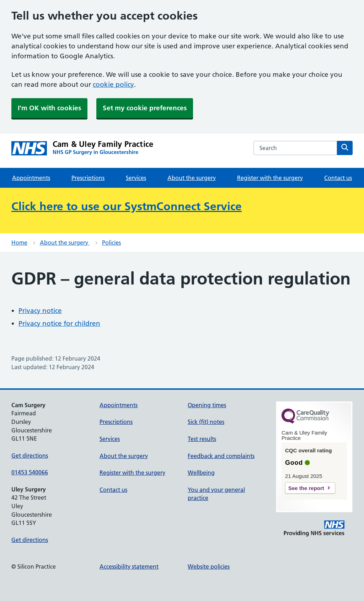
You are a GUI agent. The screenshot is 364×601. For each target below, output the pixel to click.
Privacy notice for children (59, 323)
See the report (306, 488)
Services (136, 178)
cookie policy (113, 84)
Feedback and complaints (221, 456)
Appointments (31, 178)
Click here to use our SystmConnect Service (127, 206)
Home (19, 243)
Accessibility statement (129, 567)
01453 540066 (30, 472)
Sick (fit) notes (206, 422)
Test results (202, 439)
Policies (111, 243)
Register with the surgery (270, 178)
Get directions (30, 456)
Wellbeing (201, 473)
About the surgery (192, 178)
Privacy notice (40, 311)
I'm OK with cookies (49, 108)
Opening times (207, 405)
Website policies (209, 567)
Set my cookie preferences (145, 108)
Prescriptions (88, 178)
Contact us (338, 178)
